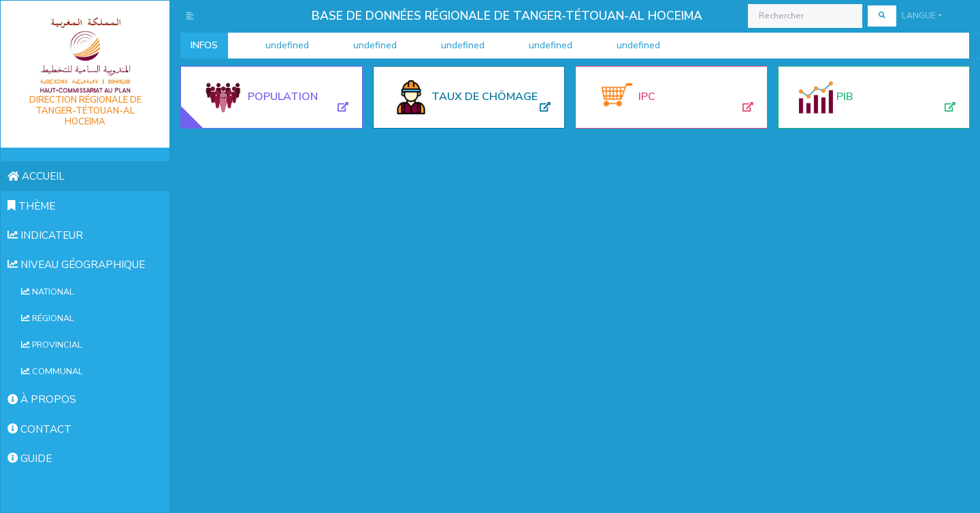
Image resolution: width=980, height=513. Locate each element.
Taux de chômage (485, 97)
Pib (845, 97)
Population (283, 97)
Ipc (647, 97)
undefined (272, 46)
